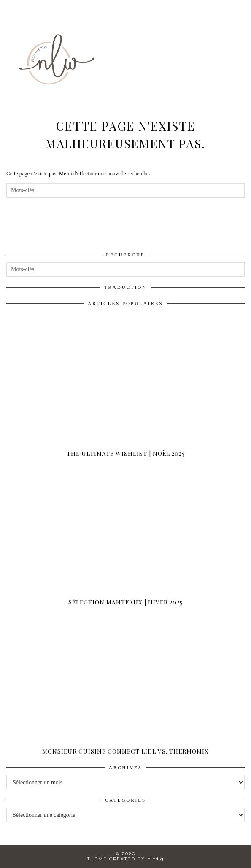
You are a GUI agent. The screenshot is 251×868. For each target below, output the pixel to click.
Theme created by (125, 859)
